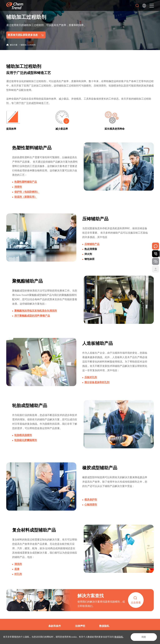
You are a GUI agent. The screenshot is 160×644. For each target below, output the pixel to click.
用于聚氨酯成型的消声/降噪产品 (32, 322)
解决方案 (14, 45)
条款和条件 (55, 626)
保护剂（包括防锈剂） (27, 198)
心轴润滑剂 (91, 511)
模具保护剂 (91, 506)
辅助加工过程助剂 (28, 45)
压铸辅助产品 (92, 250)
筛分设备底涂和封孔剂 (97, 389)
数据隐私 (119, 637)
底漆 (17, 575)
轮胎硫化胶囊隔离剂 (26, 447)
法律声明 (80, 626)
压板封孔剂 (91, 384)
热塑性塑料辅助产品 (26, 188)
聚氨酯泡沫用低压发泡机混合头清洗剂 (36, 317)
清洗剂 (18, 570)
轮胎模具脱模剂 (23, 442)
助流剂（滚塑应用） (26, 203)
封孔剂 (18, 580)
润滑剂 (18, 193)
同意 (144, 637)
